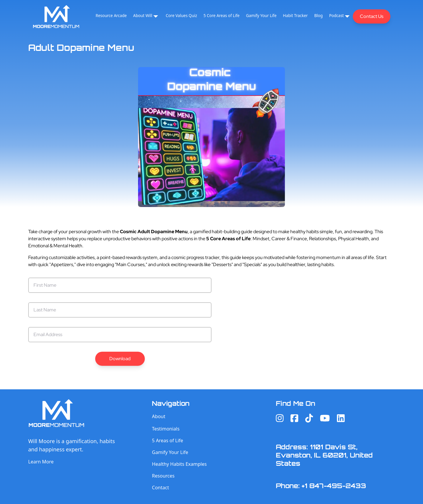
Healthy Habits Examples (179, 464)
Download (120, 359)
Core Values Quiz (181, 16)
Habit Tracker (295, 16)
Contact (160, 488)
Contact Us (372, 16)
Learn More (41, 462)
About (158, 416)
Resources (163, 476)
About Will (143, 16)
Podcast (336, 16)
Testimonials (166, 429)
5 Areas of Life (167, 440)
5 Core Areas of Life (222, 16)
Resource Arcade (111, 16)
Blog (319, 16)
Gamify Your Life (261, 16)
